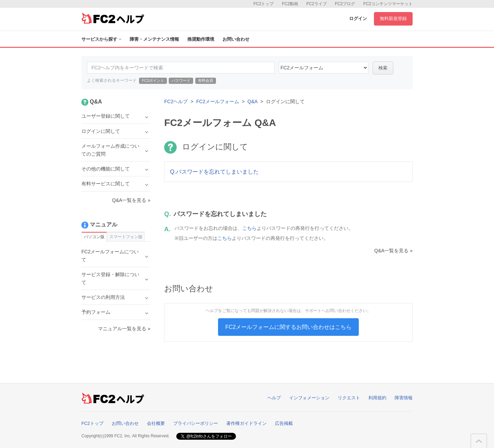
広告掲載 (284, 423)
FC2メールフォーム (218, 101)
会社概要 (156, 423)
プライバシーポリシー (196, 423)
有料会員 (206, 80)
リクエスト (349, 398)
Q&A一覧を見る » (393, 251)
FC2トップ (264, 4)
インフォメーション (309, 398)
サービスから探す (101, 39)
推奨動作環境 (201, 39)
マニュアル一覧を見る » (124, 329)
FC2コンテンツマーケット (388, 4)
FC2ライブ (317, 4)
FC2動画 (290, 4)
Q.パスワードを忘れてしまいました (214, 172)
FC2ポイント (153, 80)
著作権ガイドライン (246, 423)
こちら (249, 228)
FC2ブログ (345, 4)
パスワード (181, 80)
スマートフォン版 (126, 237)
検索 (383, 68)
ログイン (358, 18)
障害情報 (404, 398)
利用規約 (377, 398)
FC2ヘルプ (176, 101)
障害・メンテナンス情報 (154, 39)
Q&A (253, 101)
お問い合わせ (236, 39)
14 (324, 68)
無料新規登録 (393, 18)
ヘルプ (274, 398)
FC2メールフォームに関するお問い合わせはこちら (288, 327)
